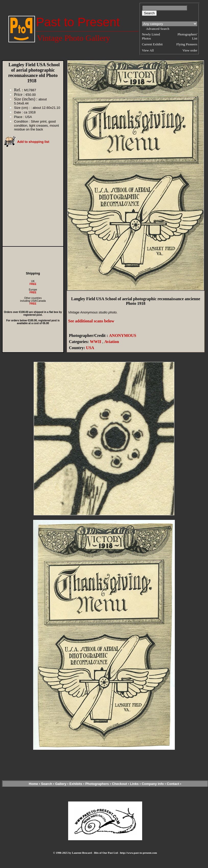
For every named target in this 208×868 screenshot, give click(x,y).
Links (134, 784)
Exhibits (76, 784)
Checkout (119, 784)
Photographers (97, 784)
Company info (153, 784)
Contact (173, 784)
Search (47, 784)
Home (33, 784)
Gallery (61, 784)
